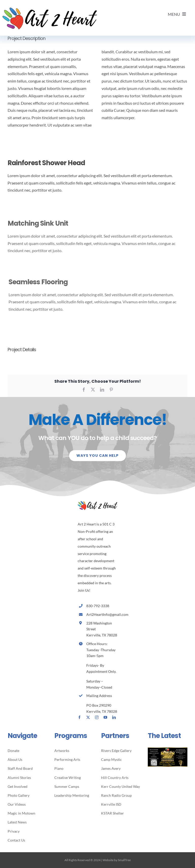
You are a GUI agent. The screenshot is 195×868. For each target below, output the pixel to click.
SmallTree (124, 860)
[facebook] (79, 717)
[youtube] (105, 717)
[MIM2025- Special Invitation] (168, 749)
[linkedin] (114, 717)
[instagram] (97, 717)
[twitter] (88, 717)
